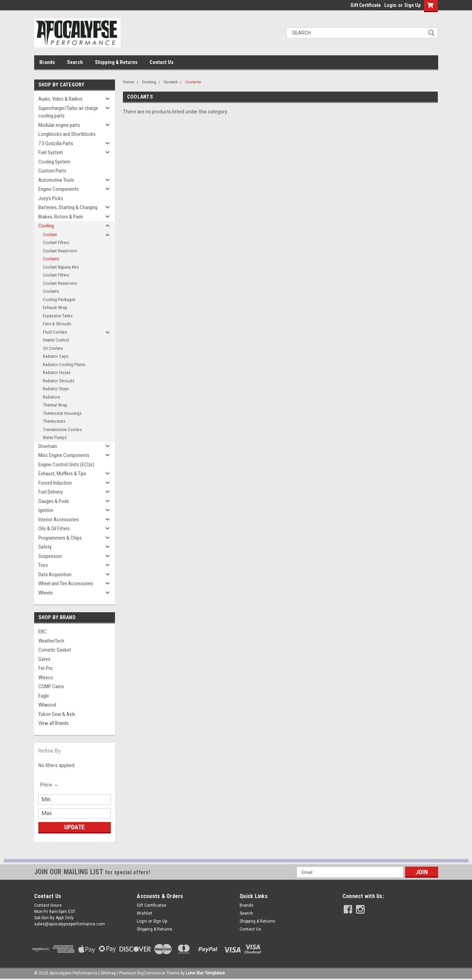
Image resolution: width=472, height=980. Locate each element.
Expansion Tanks (58, 316)
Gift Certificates (152, 905)
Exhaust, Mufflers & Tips (62, 474)
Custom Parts (52, 171)
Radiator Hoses (57, 372)
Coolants (51, 259)
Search (75, 62)
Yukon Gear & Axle (57, 714)
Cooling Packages (59, 300)
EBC (42, 632)
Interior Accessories (59, 520)
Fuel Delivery (51, 492)
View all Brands (54, 723)
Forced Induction (55, 483)
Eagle (44, 696)
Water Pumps (55, 437)
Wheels (46, 593)
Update (74, 827)
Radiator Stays (56, 389)
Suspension (50, 556)
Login (390, 5)
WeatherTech (51, 641)
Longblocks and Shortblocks (67, 134)
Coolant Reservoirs (60, 251)
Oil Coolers (53, 348)
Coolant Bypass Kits (61, 267)
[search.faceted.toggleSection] (50, 785)
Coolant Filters (56, 242)
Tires (43, 565)
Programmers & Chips (60, 538)
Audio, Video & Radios (60, 99)
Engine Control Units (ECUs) (66, 465)
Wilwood (47, 705)
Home (129, 82)
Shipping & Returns (116, 62)
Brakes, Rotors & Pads (61, 217)
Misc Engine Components (64, 455)
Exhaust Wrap (55, 307)
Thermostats (54, 421)
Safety (45, 547)
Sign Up (412, 5)
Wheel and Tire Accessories (66, 584)
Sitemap (108, 973)
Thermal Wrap (55, 405)
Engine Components (59, 189)
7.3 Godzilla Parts (56, 143)
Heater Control (56, 340)
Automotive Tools (56, 180)
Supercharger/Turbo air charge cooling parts (68, 112)
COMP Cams (51, 687)
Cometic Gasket (55, 650)
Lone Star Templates (205, 973)
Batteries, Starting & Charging (68, 207)
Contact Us (161, 62)
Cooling (46, 226)
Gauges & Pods (54, 501)
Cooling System (54, 162)
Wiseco (46, 678)
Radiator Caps (56, 356)
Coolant (50, 235)
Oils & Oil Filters (54, 529)
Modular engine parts (59, 125)
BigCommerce (151, 973)
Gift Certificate (366, 5)
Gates (44, 659)
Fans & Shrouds (57, 324)
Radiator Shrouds (59, 381)
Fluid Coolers (55, 332)
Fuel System (51, 152)
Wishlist (145, 913)
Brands (47, 62)
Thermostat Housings (62, 413)
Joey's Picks (51, 198)
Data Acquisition (55, 575)
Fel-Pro (46, 668)
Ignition (46, 510)
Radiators (51, 397)
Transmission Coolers (62, 430)
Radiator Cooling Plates (64, 365)
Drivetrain (48, 446)
